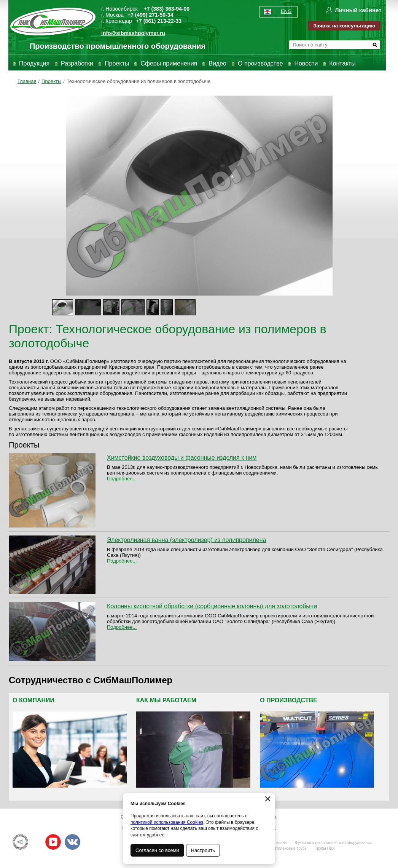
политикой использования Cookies (167, 822)
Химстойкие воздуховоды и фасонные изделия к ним (182, 458)
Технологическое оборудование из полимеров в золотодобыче (139, 81)
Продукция (34, 63)
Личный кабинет (358, 10)
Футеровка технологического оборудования (333, 843)
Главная (27, 81)
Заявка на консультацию (344, 26)
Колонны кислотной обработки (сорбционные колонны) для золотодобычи (212, 606)
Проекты (117, 63)
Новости (306, 63)
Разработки (77, 63)
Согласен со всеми (157, 850)
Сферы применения (169, 63)
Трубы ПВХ (325, 848)
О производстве (260, 63)
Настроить (203, 850)
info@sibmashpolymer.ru (133, 33)
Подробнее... (122, 479)
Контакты (342, 63)
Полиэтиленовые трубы (286, 848)
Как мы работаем (166, 700)
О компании (33, 700)
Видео (217, 63)
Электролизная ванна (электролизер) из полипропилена (186, 540)
